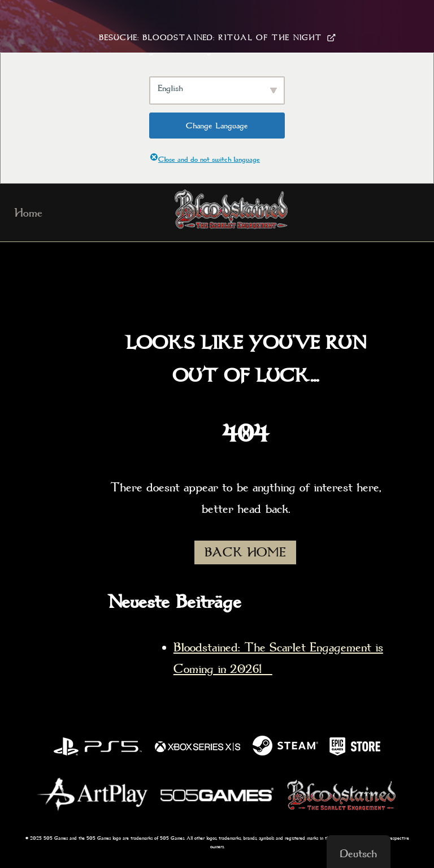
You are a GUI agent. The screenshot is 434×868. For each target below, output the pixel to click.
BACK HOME (245, 552)
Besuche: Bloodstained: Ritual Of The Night (217, 38)
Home (28, 213)
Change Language (217, 126)
